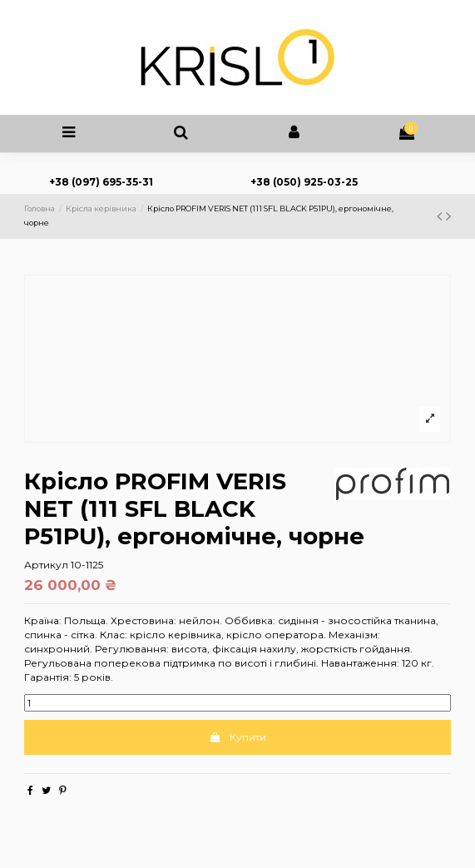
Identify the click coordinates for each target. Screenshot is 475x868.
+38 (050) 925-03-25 (304, 182)
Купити (237, 737)
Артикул (46, 565)
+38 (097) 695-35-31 (101, 182)
